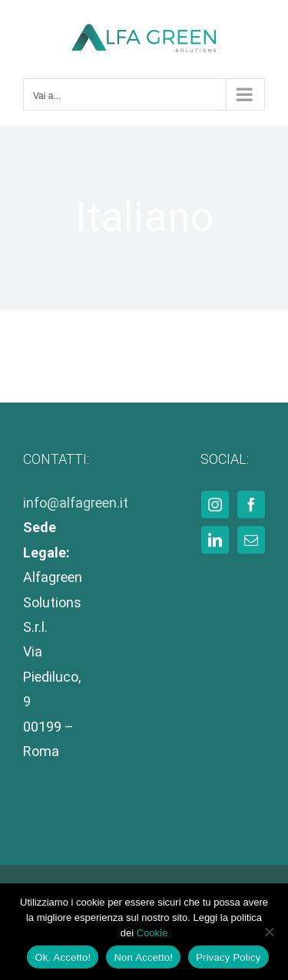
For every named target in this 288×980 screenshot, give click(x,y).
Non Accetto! (143, 957)
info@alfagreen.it (76, 503)
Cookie (152, 933)
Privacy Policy (228, 957)
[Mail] (251, 540)
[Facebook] (251, 505)
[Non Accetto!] (269, 932)
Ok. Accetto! (63, 957)
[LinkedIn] (215, 540)
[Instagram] (215, 505)
